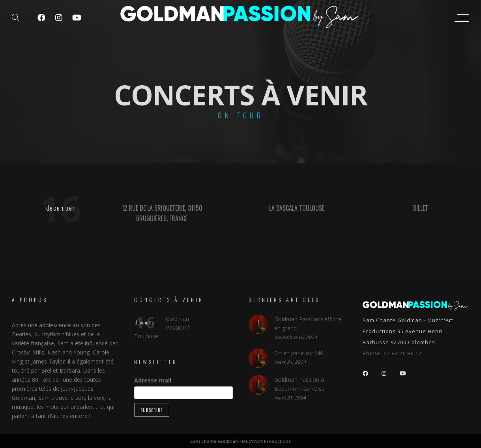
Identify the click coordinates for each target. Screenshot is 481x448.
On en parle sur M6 (299, 353)
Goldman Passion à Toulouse (162, 327)
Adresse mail (153, 380)
